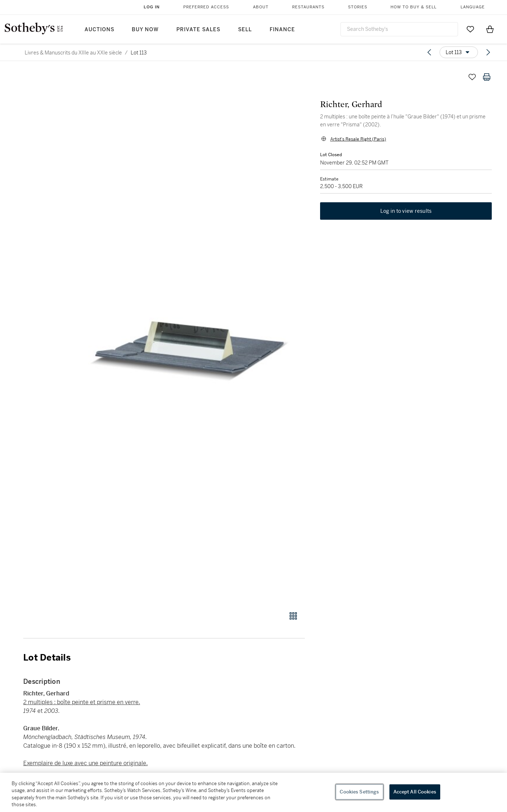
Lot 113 (139, 53)
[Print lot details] (487, 77)
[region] (253, 792)
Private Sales (198, 30)
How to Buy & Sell (414, 7)
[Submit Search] (450, 29)
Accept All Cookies (415, 792)
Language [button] (473, 7)
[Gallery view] (293, 616)
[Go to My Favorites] (470, 29)
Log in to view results (406, 212)
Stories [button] (358, 7)
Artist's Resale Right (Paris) (357, 139)
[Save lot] (472, 77)
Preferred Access (206, 7)
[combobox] (399, 29)
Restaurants (308, 7)
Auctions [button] (99, 30)
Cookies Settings (359, 792)
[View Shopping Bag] (490, 29)
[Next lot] (488, 52)
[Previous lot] (429, 52)
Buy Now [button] (145, 30)
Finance (282, 30)
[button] (192, 336)
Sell (245, 30)
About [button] (261, 7)
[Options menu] (459, 52)
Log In (152, 7)
